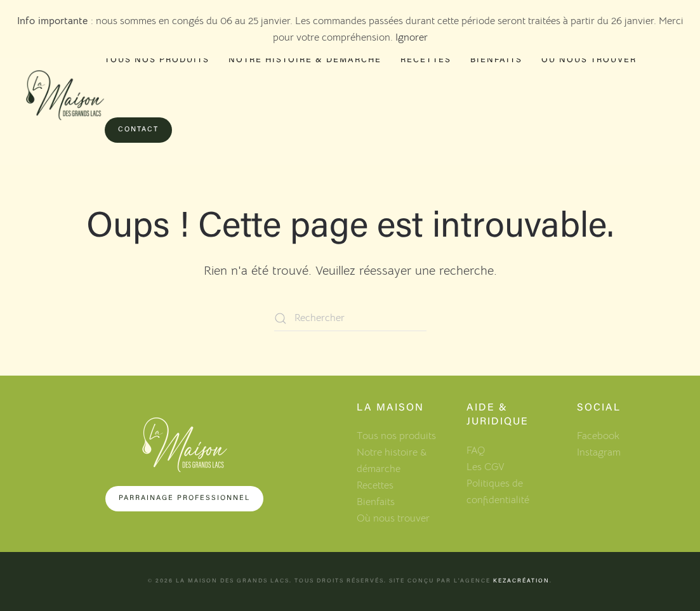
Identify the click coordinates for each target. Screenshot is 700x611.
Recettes (426, 60)
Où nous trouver (589, 60)
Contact (138, 130)
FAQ (476, 450)
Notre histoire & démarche (305, 60)
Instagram (599, 452)
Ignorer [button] (412, 37)
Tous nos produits (157, 60)
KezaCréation (521, 581)
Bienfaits (496, 60)
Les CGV (485, 467)
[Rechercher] (350, 319)
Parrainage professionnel (184, 498)
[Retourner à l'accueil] (65, 95)
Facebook (598, 436)
